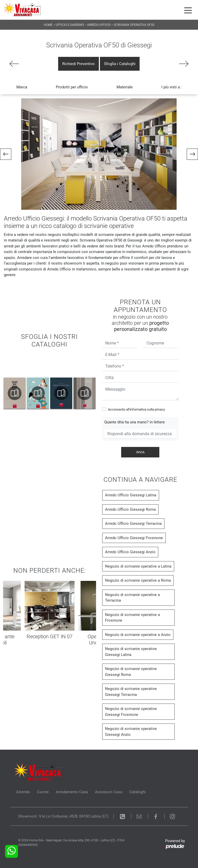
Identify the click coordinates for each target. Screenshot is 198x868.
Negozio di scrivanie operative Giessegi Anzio (131, 732)
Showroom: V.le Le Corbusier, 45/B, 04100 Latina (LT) (63, 816)
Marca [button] (22, 87)
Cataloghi (138, 792)
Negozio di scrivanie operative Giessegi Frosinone (131, 712)
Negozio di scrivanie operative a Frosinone (132, 618)
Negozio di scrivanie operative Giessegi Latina (131, 652)
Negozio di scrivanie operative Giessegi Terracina (131, 692)
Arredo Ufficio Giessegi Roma (130, 509)
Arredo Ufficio (99, 25)
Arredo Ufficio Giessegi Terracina (133, 524)
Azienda (23, 792)
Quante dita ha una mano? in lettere (134, 422)
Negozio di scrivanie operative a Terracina (132, 598)
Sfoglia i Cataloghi (120, 64)
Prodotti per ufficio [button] (72, 87)
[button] (6, 154)
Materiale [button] (125, 87)
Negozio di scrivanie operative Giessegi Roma (131, 672)
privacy (160, 409)
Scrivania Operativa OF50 (134, 25)
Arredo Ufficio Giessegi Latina (131, 495)
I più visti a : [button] (172, 87)
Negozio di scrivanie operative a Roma (138, 580)
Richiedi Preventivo (79, 64)
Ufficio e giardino (70, 25)
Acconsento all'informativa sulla (136, 409)
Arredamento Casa (72, 792)
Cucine (43, 792)
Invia (140, 452)
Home (48, 25)
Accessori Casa (109, 792)
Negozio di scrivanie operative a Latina (138, 566)
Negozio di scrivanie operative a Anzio (138, 635)
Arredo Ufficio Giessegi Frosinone (134, 538)
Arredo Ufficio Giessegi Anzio (130, 552)
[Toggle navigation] (188, 10)
